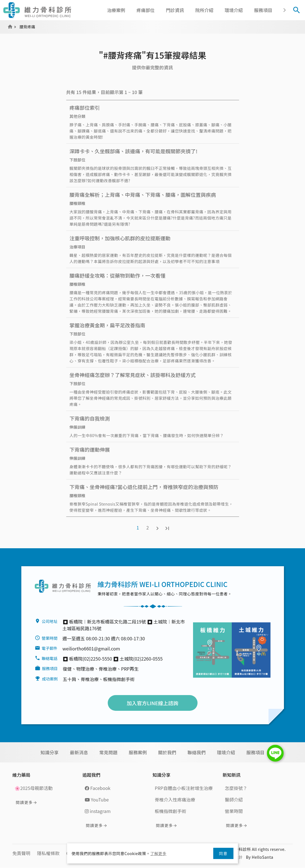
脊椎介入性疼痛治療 (175, 800)
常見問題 (108, 752)
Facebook (98, 788)
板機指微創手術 (119, 679)
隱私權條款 (48, 853)
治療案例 (116, 10)
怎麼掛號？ (236, 788)
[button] (284, 10)
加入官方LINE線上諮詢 (153, 703)
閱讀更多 (24, 802)
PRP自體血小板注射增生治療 (184, 788)
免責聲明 (21, 853)
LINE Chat (275, 753)
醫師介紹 (234, 800)
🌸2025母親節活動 (34, 788)
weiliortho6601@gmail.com (91, 648)
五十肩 (70, 679)
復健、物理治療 (79, 669)
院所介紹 (204, 10)
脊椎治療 (108, 669)
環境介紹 (234, 10)
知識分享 (50, 752)
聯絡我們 (197, 752)
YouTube (97, 800)
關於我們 (167, 752)
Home (10, 27)
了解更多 (158, 853)
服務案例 (138, 752)
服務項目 (263, 10)
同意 (223, 853)
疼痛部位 (145, 10)
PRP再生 (130, 669)
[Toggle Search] (297, 10)
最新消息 (79, 752)
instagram (98, 811)
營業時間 (234, 811)
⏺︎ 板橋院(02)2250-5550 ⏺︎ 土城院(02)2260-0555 (113, 659)
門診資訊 (175, 10)
